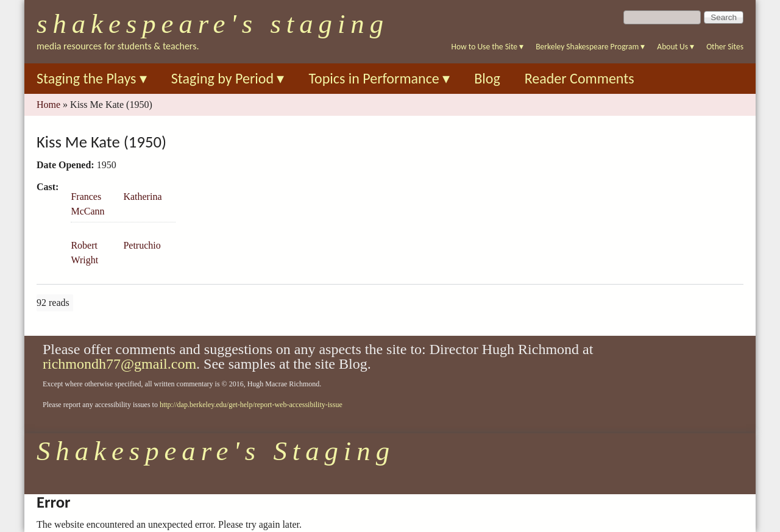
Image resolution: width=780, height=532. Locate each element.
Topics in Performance (379, 78)
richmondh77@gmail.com (119, 364)
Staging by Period (228, 78)
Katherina (142, 197)
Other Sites (725, 47)
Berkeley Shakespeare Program (590, 47)
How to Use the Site (488, 47)
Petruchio (142, 245)
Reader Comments (580, 78)
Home (48, 105)
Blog (487, 78)
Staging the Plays (92, 78)
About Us (675, 47)
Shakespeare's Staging (213, 24)
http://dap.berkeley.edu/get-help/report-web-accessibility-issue (251, 405)
